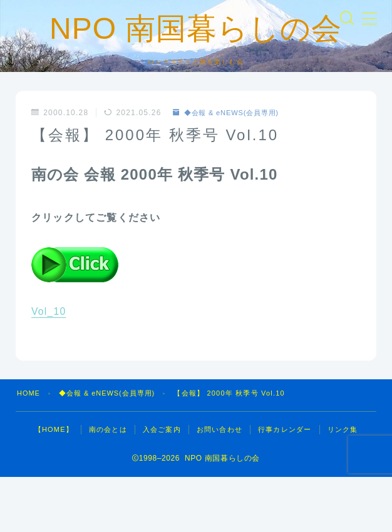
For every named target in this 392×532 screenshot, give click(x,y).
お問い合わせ (219, 484)
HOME (29, 448)
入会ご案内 (162, 484)
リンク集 (343, 484)
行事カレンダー (285, 484)
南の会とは (108, 484)
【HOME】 (54, 484)
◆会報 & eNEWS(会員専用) (230, 168)
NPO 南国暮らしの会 (196, 56)
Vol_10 (49, 366)
